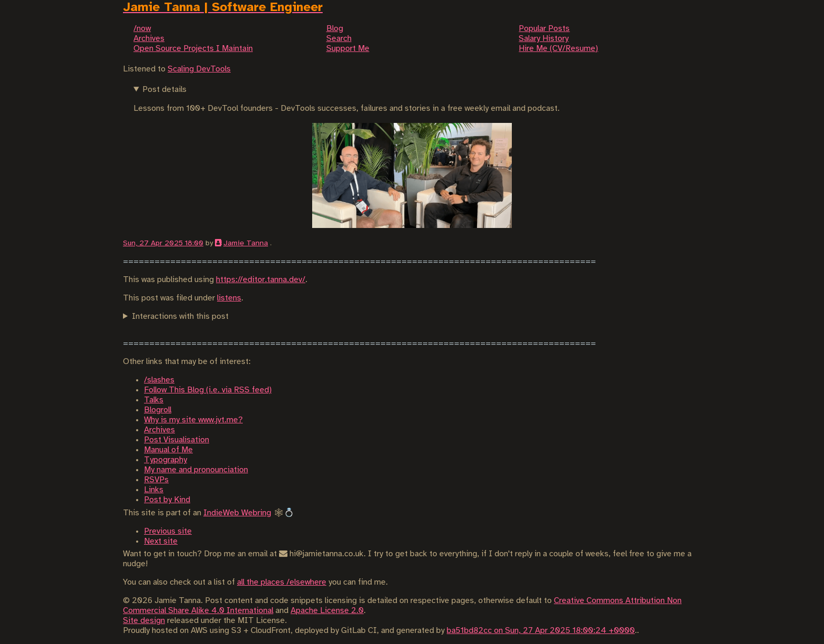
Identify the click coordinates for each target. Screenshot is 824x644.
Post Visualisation (177, 440)
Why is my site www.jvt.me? (193, 420)
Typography (166, 460)
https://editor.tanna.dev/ (261, 280)
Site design (144, 621)
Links (154, 490)
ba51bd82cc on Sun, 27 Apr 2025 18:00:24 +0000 (541, 631)
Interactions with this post (180, 316)
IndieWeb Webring (237, 513)
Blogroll (158, 410)
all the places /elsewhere (282, 582)
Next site (161, 541)
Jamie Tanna (246, 243)
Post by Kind (167, 500)
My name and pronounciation (196, 470)
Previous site (168, 531)
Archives (159, 430)
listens (229, 298)
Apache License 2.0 (327, 611)
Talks (154, 400)
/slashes (159, 380)
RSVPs (156, 480)
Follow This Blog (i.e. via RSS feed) (208, 390)
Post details (164, 90)
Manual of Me (168, 450)
